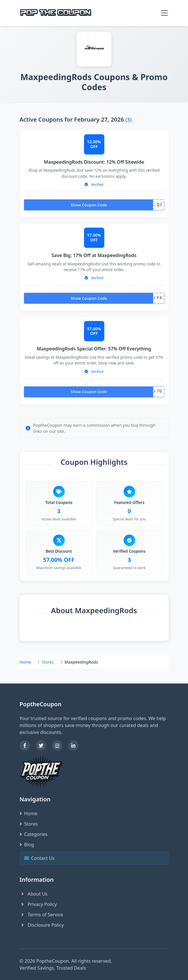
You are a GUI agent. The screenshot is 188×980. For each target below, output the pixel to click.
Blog (27, 845)
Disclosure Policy (42, 925)
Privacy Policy (38, 904)
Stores (48, 662)
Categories (34, 834)
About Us (34, 894)
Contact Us (93, 858)
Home (25, 662)
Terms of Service (41, 915)
